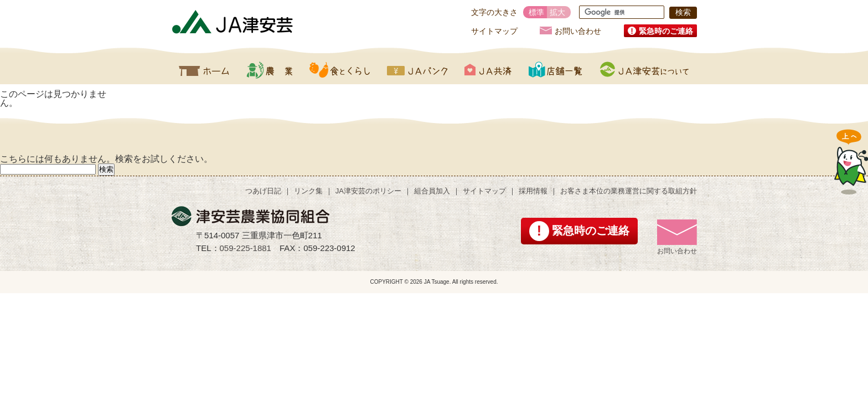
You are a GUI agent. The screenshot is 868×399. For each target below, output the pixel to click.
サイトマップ (494, 31)
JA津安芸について (644, 70)
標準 (536, 12)
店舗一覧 (556, 70)
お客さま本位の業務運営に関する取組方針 (629, 191)
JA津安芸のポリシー (368, 191)
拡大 (557, 12)
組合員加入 (432, 191)
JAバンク (417, 70)
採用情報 (533, 191)
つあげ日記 (263, 191)
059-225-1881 (246, 248)
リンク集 (308, 191)
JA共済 (488, 70)
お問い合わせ (578, 31)
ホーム (204, 70)
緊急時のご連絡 (666, 31)
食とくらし (340, 70)
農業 (269, 70)
